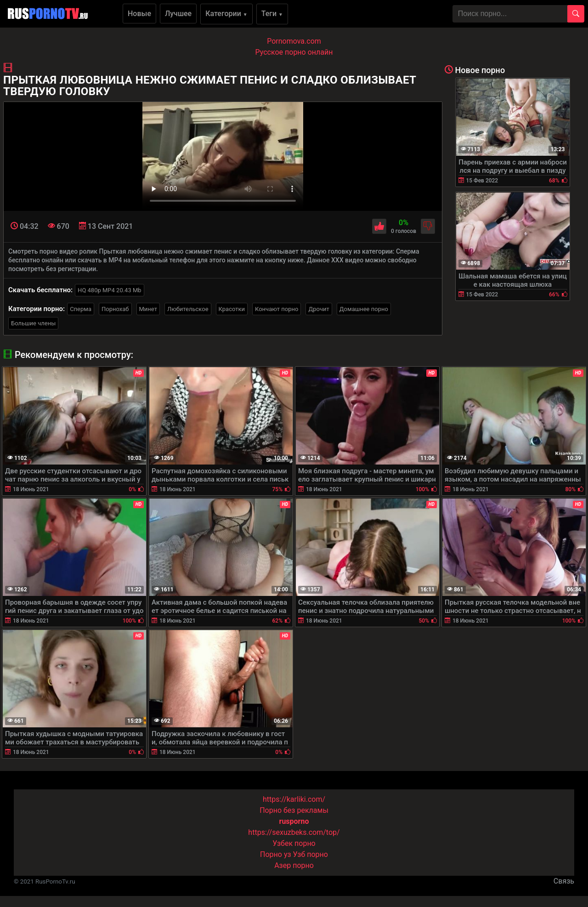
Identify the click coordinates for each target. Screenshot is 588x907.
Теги (272, 14)
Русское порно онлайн (294, 52)
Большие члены (33, 323)
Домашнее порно (364, 309)
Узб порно (311, 854)
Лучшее (178, 14)
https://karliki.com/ (294, 799)
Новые (139, 14)
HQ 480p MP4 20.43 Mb (110, 290)
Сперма (81, 309)
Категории (226, 14)
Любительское (188, 309)
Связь (564, 881)
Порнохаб (115, 309)
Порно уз (276, 854)
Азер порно (294, 865)
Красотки (232, 309)
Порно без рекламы (294, 810)
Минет (148, 309)
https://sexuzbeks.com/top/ (294, 832)
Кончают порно (277, 309)
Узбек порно (294, 843)
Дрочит (319, 309)
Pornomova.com (294, 41)
